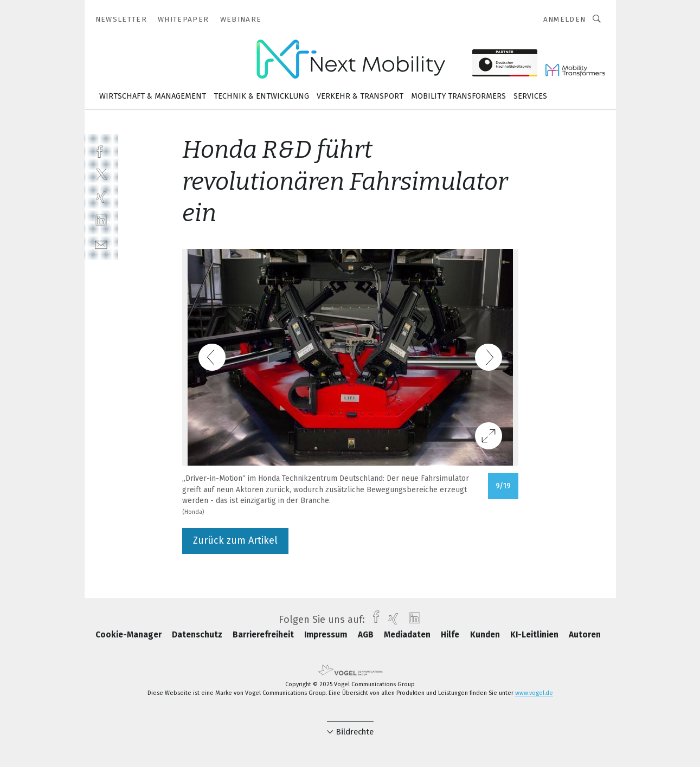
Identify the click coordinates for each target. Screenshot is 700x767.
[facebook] (101, 150)
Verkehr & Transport (360, 96)
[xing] (101, 197)
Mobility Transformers (458, 96)
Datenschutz (198, 635)
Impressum (327, 635)
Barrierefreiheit (264, 635)
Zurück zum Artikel (235, 540)
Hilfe (451, 635)
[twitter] (101, 174)
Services (530, 96)
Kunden (486, 635)
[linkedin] (101, 220)
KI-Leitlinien (535, 635)
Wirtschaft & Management (153, 96)
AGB (367, 635)
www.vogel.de (534, 693)
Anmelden (565, 19)
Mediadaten (408, 635)
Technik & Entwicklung (261, 96)
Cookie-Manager (130, 635)
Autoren (585, 635)
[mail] (101, 244)
